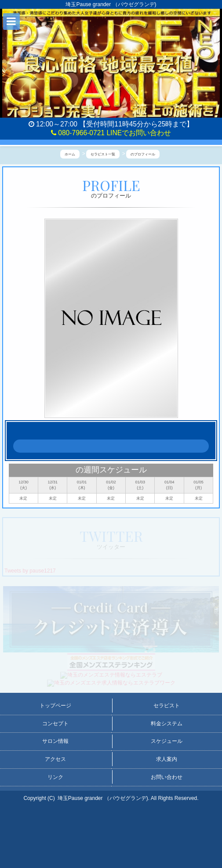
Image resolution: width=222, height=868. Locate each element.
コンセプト (55, 724)
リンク (55, 777)
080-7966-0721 (78, 133)
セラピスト (167, 706)
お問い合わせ (167, 777)
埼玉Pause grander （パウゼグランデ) (103, 798)
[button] (11, 22)
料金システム (167, 724)
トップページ (55, 706)
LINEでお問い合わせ (139, 133)
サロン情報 (55, 741)
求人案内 (167, 759)
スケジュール (167, 741)
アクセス (55, 759)
